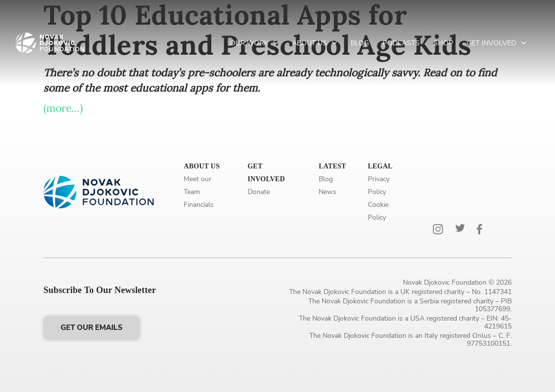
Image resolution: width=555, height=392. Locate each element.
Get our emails (92, 327)
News (327, 192)
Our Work (250, 43)
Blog (360, 43)
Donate (259, 192)
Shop (443, 43)
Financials (199, 205)
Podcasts (401, 43)
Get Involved (492, 43)
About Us (310, 43)
